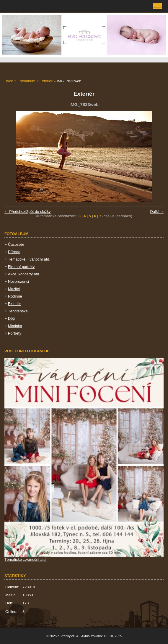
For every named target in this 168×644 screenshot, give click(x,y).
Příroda (14, 252)
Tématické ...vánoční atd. (29, 259)
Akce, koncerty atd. (24, 274)
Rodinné (15, 296)
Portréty (15, 333)
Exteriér (46, 81)
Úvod (9, 81)
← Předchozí (15, 212)
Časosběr (16, 244)
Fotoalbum (26, 81)
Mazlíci (14, 289)
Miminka (15, 326)
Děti (11, 318)
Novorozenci (18, 281)
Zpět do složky (39, 212)
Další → (157, 212)
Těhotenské (18, 311)
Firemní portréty (21, 267)
